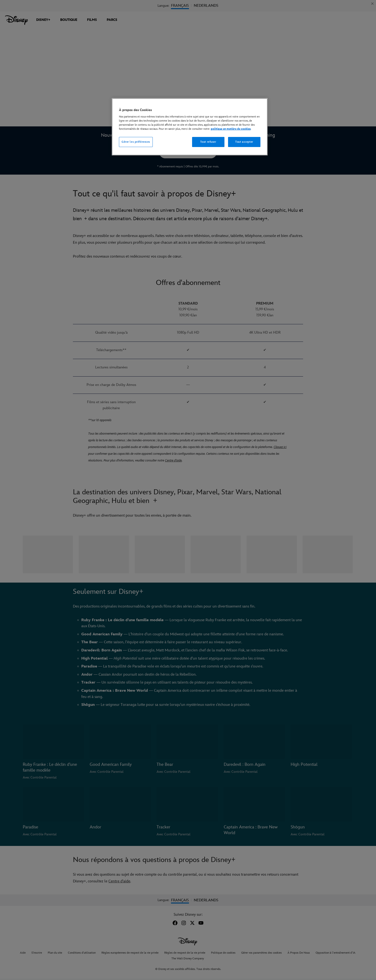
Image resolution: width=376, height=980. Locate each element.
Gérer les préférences (136, 142)
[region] (190, 127)
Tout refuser (208, 142)
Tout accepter (244, 142)
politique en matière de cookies (231, 129)
